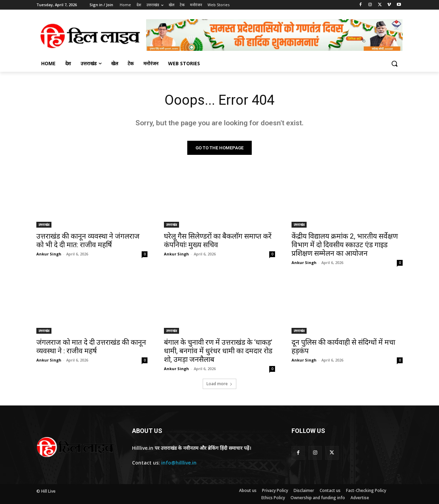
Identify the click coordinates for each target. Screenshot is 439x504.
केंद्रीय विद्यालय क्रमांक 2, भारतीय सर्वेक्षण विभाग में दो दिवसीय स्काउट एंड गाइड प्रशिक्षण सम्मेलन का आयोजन (345, 245)
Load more (219, 384)
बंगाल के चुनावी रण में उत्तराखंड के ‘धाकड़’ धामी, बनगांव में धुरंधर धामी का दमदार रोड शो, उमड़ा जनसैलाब (218, 351)
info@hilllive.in (179, 463)
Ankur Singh (49, 254)
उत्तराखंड (44, 225)
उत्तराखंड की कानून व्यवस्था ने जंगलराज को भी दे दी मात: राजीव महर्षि (88, 240)
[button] (394, 64)
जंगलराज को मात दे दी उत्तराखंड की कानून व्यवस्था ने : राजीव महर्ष (91, 347)
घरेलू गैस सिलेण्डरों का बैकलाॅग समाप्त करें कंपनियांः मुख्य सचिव (218, 240)
